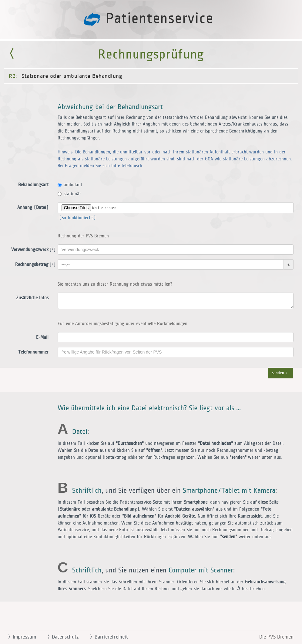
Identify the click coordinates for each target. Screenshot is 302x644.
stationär (69, 194)
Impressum (20, 637)
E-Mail (42, 337)
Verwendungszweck (32, 250)
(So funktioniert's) (77, 218)
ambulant (70, 185)
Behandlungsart (33, 185)
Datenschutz (60, 637)
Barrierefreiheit (106, 637)
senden (281, 373)
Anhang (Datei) (33, 208)
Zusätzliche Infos (32, 298)
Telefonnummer (33, 352)
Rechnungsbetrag (34, 265)
